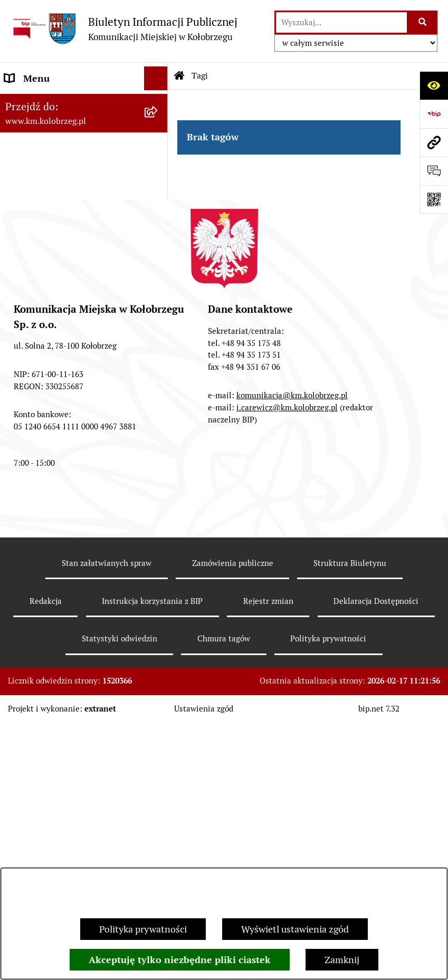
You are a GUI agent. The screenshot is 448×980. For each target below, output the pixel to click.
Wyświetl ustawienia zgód (295, 929)
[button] (158, 169)
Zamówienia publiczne (233, 829)
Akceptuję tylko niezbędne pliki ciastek (180, 960)
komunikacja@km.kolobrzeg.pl (292, 662)
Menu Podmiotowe (44, 169)
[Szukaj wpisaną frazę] (423, 22)
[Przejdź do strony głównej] (124, 29)
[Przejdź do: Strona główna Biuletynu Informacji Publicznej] (179, 76)
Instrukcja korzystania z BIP (63, 350)
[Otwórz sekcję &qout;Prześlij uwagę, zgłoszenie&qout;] (434, 171)
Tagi (200, 76)
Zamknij (342, 960)
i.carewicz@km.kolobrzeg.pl (287, 674)
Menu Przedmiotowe (49, 288)
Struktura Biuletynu (350, 829)
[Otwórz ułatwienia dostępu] (434, 85)
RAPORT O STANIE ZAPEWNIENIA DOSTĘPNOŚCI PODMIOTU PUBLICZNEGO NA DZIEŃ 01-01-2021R (70, 123)
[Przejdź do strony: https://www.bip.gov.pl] (434, 114)
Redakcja (23, 374)
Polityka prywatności (143, 929)
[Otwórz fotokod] (434, 199)
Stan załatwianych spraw (107, 829)
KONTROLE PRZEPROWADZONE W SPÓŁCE (73, 405)
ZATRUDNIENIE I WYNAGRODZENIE (45, 319)
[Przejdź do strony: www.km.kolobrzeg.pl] (434, 142)
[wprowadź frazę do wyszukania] (341, 22)
